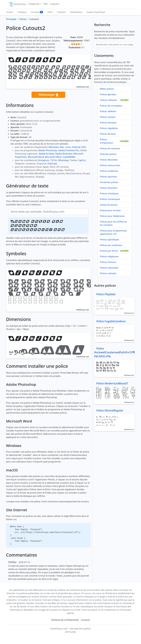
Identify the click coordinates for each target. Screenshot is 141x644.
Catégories (34, 4)
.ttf (30, 137)
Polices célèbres (108, 111)
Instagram (44, 160)
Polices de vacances (110, 148)
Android (76, 147)
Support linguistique (96, 12)
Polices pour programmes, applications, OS (113, 232)
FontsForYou (17, 4)
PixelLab (52, 164)
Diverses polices (108, 154)
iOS (83, 147)
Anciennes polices (109, 182)
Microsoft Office (53, 157)
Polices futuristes (109, 188)
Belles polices (107, 89)
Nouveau (37, 12)
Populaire (61, 12)
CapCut (82, 160)
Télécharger (48, 95)
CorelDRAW (69, 157)
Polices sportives (108, 177)
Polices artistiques (109, 194)
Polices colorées (108, 273)
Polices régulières (109, 128)
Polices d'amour (108, 262)
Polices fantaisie (108, 123)
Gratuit (10, 12)
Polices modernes (109, 171)
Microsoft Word (36, 157)
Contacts (86, 620)
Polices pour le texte (110, 210)
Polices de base (108, 134)
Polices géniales (108, 94)
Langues (54, 4)
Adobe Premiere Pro (69, 150)
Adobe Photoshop (48, 150)
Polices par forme (109, 251)
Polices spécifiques (110, 240)
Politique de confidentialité (65, 620)
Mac (62, 147)
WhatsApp (63, 160)
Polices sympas (108, 117)
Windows (54, 147)
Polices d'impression (107, 141)
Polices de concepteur (111, 106)
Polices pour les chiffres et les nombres (113, 223)
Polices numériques (110, 199)
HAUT (50, 12)
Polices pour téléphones (112, 216)
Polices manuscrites (110, 165)
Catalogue (22, 12)
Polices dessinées (109, 160)
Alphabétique (76, 12)
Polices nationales (109, 268)
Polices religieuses (109, 256)
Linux (68, 147)
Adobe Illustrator (64, 154)
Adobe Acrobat (46, 154)
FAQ (45, 4)
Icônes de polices (109, 205)
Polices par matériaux (111, 245)
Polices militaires (108, 100)
